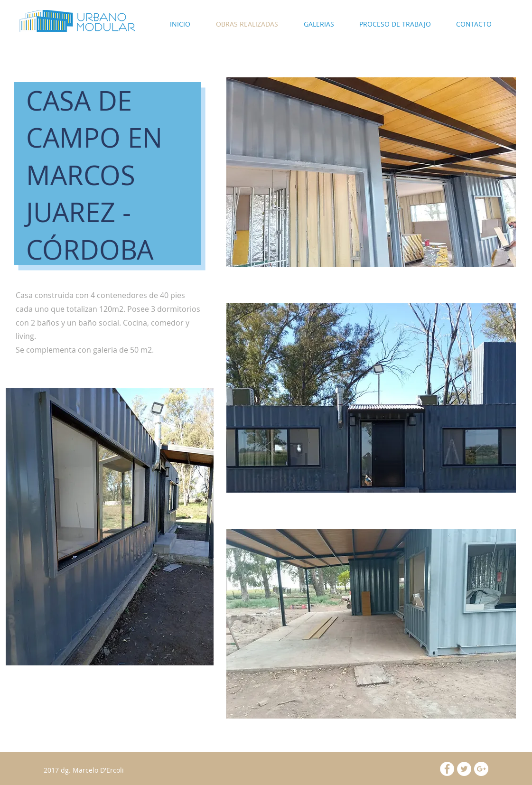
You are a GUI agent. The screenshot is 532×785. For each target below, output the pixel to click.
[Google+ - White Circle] (481, 769)
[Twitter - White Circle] (464, 769)
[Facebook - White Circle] (447, 769)
